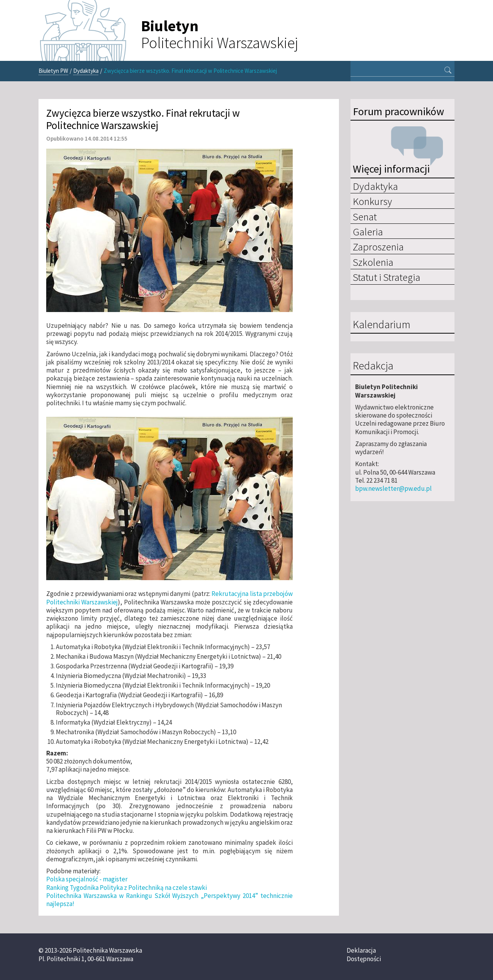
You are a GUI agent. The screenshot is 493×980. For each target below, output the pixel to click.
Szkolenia (373, 262)
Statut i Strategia (387, 277)
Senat (365, 216)
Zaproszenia (378, 247)
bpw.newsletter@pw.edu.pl (393, 488)
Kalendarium (381, 325)
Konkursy (372, 201)
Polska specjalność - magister (87, 879)
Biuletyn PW (53, 71)
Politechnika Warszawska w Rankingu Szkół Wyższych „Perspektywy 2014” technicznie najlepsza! (169, 900)
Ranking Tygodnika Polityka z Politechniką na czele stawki (127, 888)
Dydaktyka (86, 71)
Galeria (368, 232)
